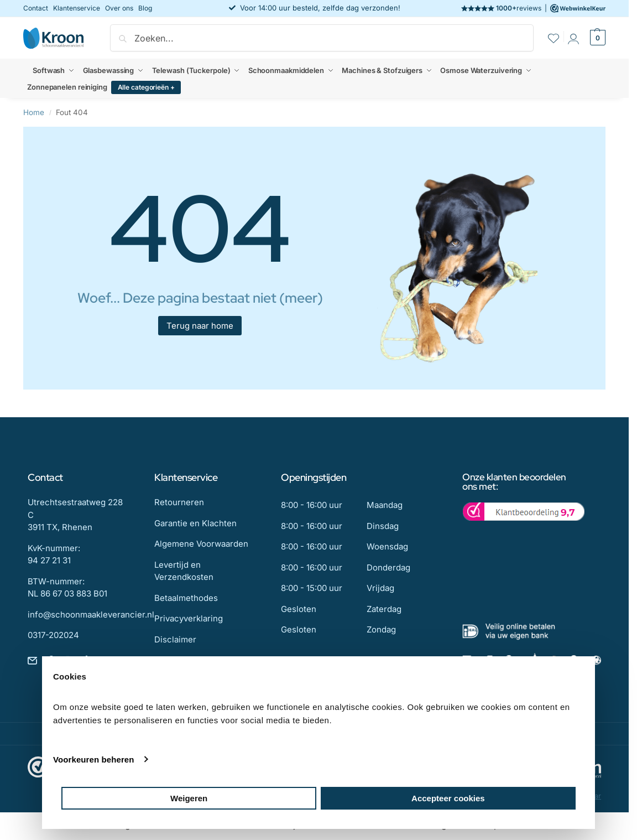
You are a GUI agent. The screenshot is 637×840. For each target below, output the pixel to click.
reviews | (533, 8)
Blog (145, 8)
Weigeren (189, 798)
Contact (36, 8)
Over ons (119, 8)
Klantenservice (77, 8)
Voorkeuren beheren (94, 759)
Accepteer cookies (448, 798)
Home (34, 112)
